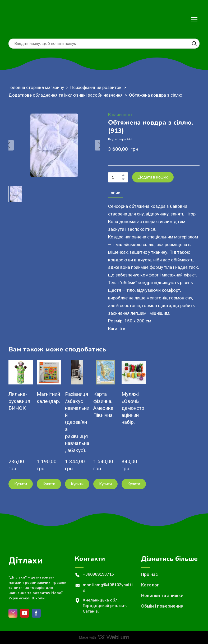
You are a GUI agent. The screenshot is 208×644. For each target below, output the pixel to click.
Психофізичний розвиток (96, 87)
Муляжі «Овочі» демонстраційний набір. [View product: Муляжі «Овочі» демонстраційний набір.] (133, 408)
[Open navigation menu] (194, 19)
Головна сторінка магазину (36, 87)
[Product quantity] (117, 177)
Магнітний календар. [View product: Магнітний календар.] (48, 398)
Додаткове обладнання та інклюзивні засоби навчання (66, 95)
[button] (194, 44)
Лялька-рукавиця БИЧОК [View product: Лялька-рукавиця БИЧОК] (19, 401)
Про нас (149, 574)
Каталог (150, 585)
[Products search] (104, 44)
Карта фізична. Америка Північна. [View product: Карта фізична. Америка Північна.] (103, 405)
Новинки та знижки (162, 595)
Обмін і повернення (162, 606)
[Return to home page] (20, 19)
